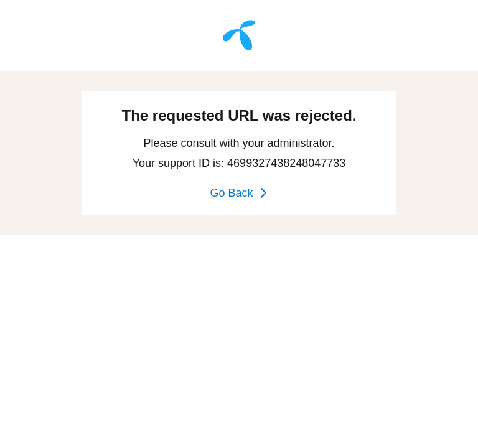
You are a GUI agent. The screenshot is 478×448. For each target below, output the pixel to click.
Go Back (239, 193)
